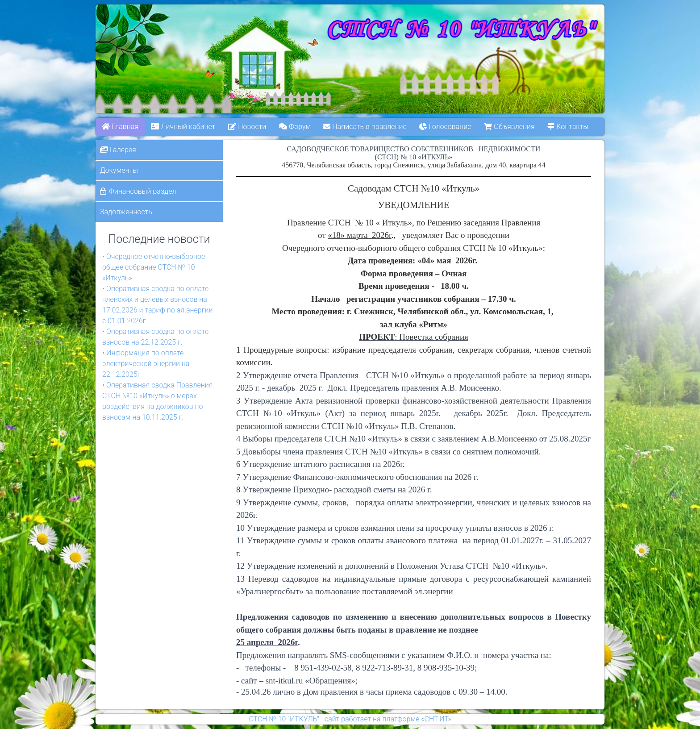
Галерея (118, 150)
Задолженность (126, 212)
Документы (119, 170)
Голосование (446, 127)
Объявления (510, 127)
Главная (120, 127)
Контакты (568, 127)
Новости (247, 127)
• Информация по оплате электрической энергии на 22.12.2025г (146, 364)
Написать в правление (365, 127)
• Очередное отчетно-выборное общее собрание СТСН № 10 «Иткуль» (154, 267)
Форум (295, 127)
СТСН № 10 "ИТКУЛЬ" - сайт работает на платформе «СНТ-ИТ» (350, 719)
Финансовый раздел (142, 191)
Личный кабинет (183, 127)
